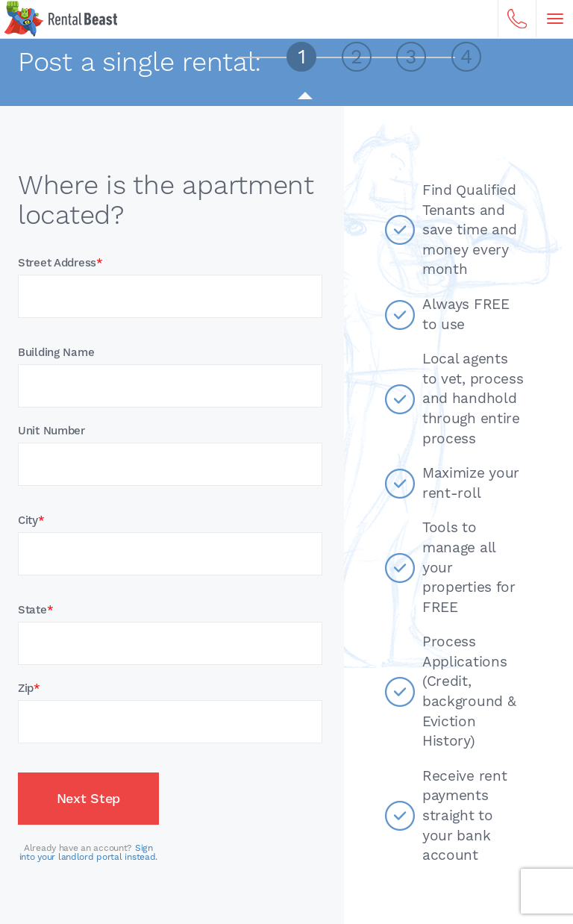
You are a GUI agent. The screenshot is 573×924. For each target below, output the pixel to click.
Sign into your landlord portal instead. (88, 852)
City (31, 521)
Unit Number (51, 431)
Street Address (60, 263)
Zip (29, 689)
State (35, 610)
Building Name (56, 353)
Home (60, 19)
